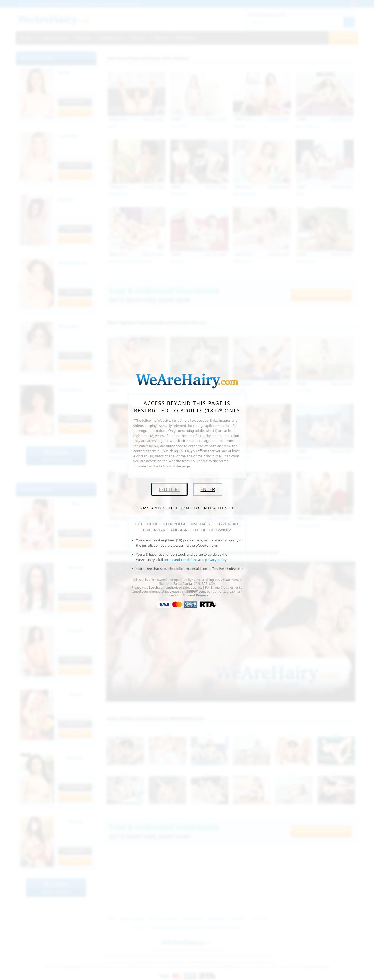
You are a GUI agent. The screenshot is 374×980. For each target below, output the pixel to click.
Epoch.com (157, 588)
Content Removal (196, 595)
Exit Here (169, 489)
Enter (208, 489)
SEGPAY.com (196, 591)
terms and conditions (181, 560)
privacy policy (216, 560)
